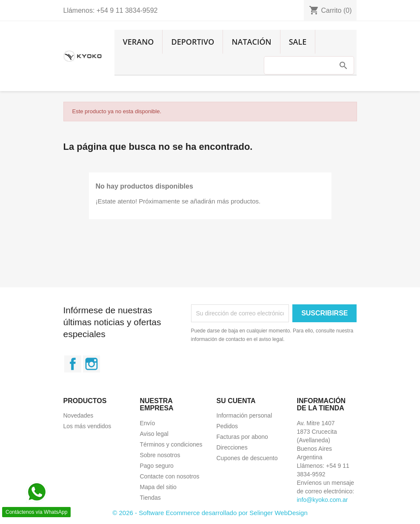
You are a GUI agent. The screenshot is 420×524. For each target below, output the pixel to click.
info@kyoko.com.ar (323, 500)
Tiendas (150, 498)
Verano (139, 42)
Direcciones (232, 447)
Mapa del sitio (158, 487)
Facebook (73, 364)
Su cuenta (236, 401)
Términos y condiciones (171, 444)
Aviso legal (154, 434)
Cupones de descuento (247, 458)
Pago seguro (157, 466)
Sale (298, 42)
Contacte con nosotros (170, 476)
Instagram (91, 364)
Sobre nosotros (160, 455)
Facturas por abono (242, 437)
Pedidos (227, 426)
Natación (251, 42)
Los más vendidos (87, 426)
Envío (148, 423)
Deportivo (193, 42)
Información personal (244, 415)
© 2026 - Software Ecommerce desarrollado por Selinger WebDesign (210, 513)
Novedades (79, 415)
